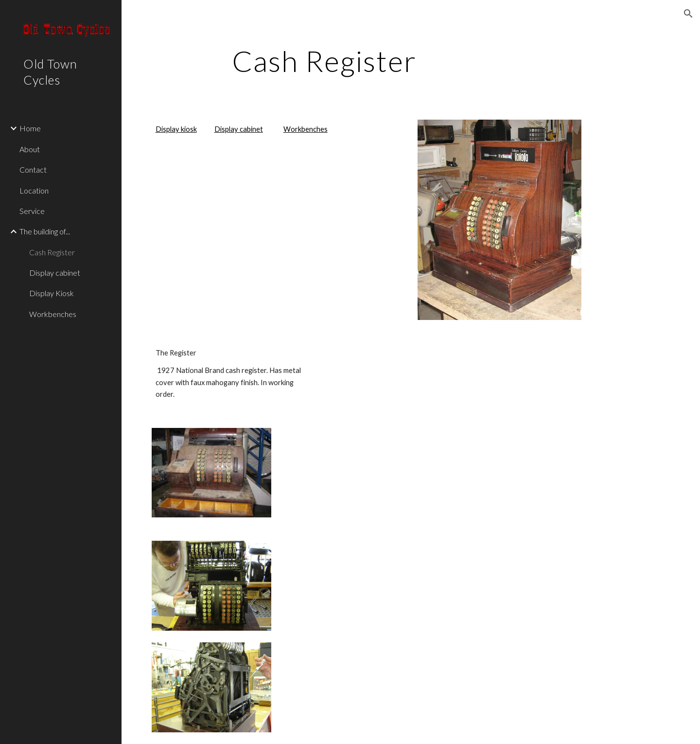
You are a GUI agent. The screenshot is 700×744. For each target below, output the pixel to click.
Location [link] (34, 190)
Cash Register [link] (52, 252)
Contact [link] (33, 169)
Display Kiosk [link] (52, 293)
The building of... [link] (45, 231)
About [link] (30, 149)
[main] (324, 61)
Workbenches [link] (53, 314)
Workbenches (306, 129)
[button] (688, 14)
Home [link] (30, 128)
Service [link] (32, 211)
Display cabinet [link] (55, 273)
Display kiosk (176, 129)
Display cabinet (239, 129)
